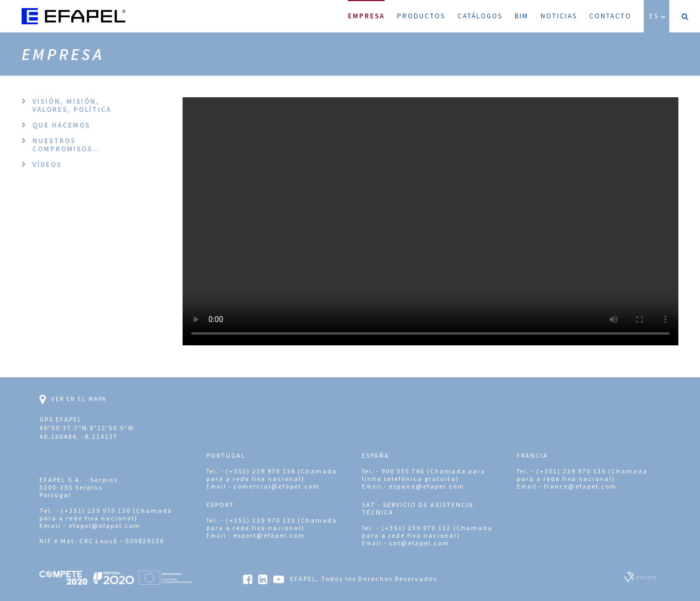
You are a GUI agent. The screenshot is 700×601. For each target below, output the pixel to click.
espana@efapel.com (427, 486)
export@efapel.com (269, 535)
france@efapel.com (580, 486)
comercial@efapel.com (277, 486)
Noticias (559, 16)
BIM (521, 16)
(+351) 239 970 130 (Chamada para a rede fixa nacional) (106, 514)
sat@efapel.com (419, 543)
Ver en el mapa (73, 399)
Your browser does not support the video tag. (430, 221)
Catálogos (480, 16)
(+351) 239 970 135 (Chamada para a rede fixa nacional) (582, 475)
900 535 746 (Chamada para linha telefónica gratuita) (424, 475)
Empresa (366, 10)
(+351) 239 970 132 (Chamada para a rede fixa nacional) (427, 532)
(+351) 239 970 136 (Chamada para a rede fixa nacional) (272, 475)
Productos (421, 16)
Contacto (610, 16)
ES (658, 16)
